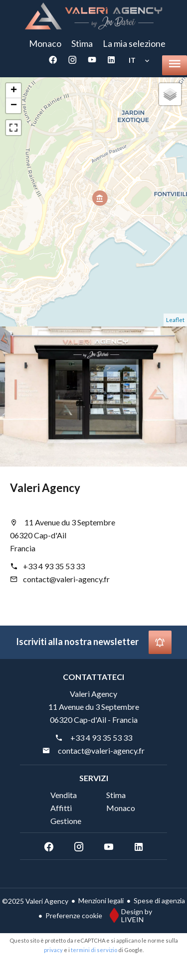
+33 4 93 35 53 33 (54, 566)
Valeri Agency (45, 488)
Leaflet (175, 320)
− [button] (14, 106)
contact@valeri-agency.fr (66, 579)
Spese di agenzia (159, 900)
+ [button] (14, 91)
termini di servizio (94, 950)
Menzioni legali (101, 900)
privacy (53, 950)
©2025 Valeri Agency (35, 901)
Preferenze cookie (74, 915)
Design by (128, 915)
